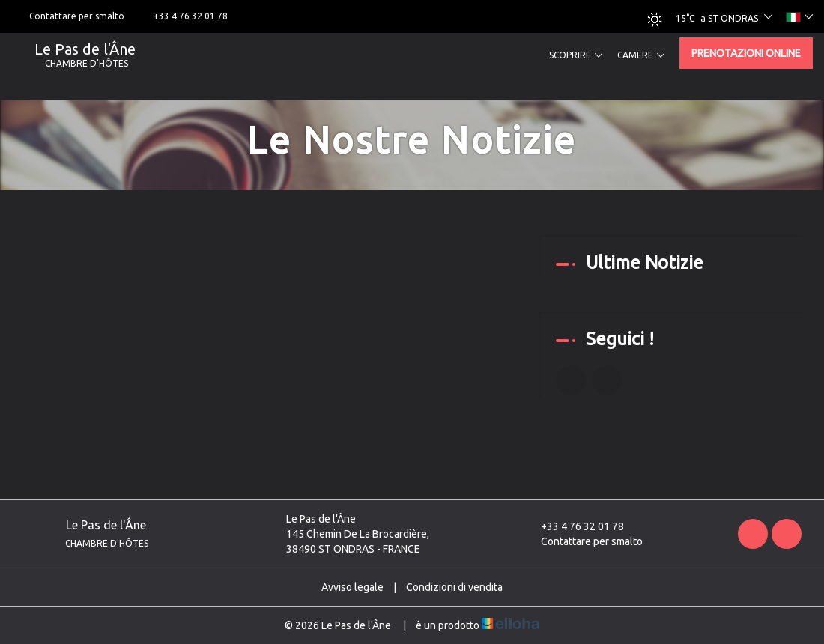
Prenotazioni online (746, 53)
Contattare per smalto (583, 541)
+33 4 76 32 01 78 (574, 526)
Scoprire (576, 55)
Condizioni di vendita (454, 587)
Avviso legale (352, 587)
